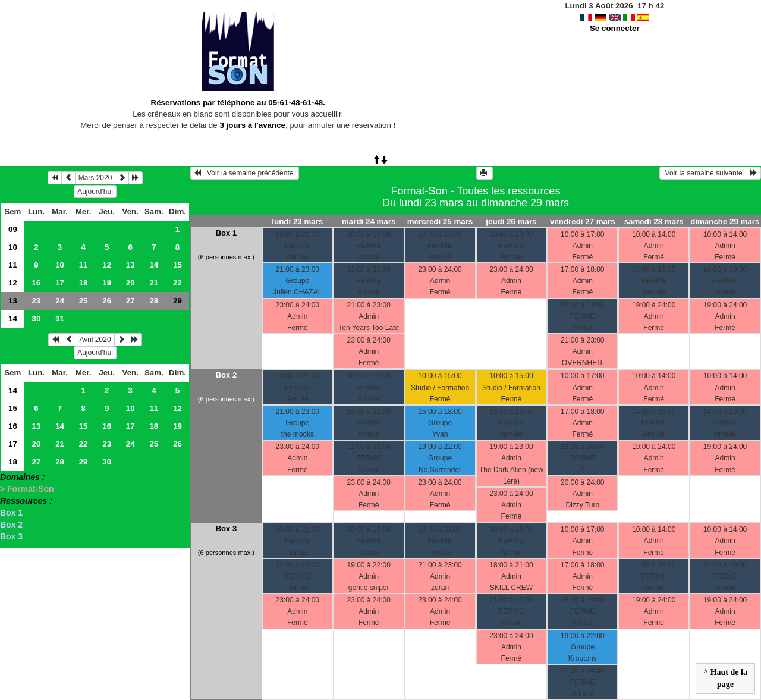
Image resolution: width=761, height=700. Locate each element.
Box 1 (11, 513)
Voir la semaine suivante (710, 173)
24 (60, 301)
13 (130, 265)
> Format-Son (27, 489)
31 (60, 318)
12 (107, 265)
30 (37, 318)
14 (154, 265)
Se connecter (615, 28)
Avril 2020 (95, 340)
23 (37, 301)
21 (154, 283)
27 (130, 301)
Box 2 (11, 525)
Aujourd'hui (95, 192)
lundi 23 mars (297, 222)
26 (107, 301)
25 (84, 301)
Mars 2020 (95, 178)
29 (84, 462)
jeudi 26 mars (511, 222)
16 (37, 283)
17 (60, 283)
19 (107, 283)
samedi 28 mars (654, 222)
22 (177, 283)
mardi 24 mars (369, 222)
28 (154, 301)
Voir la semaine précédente (245, 173)
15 (177, 265)
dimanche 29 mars (725, 222)
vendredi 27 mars (583, 222)
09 (13, 229)
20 (130, 283)
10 (13, 247)
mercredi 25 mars (440, 222)
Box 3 (11, 536)
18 (84, 283)
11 (13, 265)
